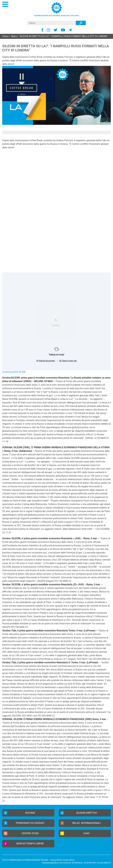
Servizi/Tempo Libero (24, 844)
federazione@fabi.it (50, 863)
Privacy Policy (56, 860)
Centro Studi (21, 833)
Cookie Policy (69, 860)
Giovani (19, 813)
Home (5, 36)
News (14, 36)
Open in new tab (68, 361)
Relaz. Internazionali (81, 823)
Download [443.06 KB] (14, 372)
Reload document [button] (46, 361)
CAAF (75, 833)
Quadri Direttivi (79, 813)
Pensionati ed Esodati (24, 823)
